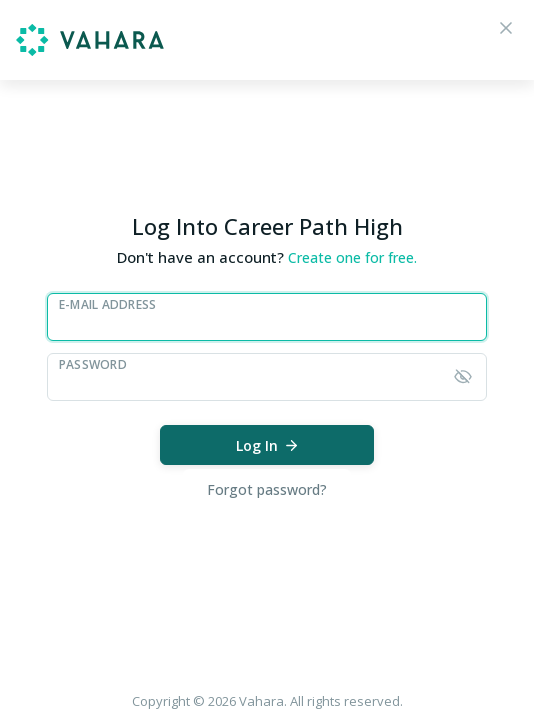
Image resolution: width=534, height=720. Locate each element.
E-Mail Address (107, 305)
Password (93, 365)
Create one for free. (352, 257)
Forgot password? (267, 489)
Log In (268, 445)
